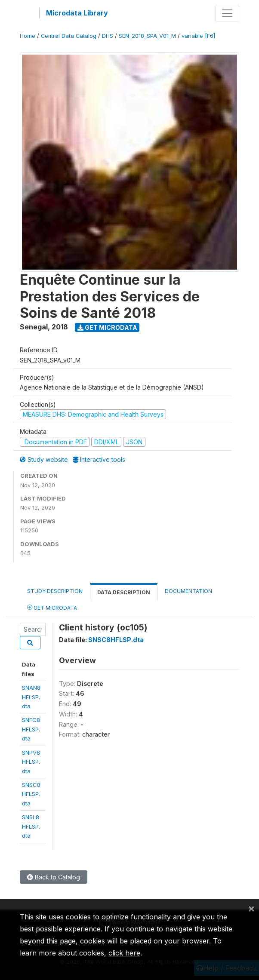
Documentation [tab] (188, 591)
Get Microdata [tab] (52, 607)
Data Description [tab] (124, 592)
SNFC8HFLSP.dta (31, 729)
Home (28, 36)
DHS (108, 36)
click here (124, 953)
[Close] (251, 908)
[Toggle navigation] (227, 13)
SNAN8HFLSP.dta (31, 697)
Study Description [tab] (55, 591)
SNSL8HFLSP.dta (31, 826)
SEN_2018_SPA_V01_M (147, 36)
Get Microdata (107, 327)
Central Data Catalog (69, 36)
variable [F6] (198, 36)
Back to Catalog (54, 877)
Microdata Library (77, 13)
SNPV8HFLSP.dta (31, 762)
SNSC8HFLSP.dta (31, 794)
